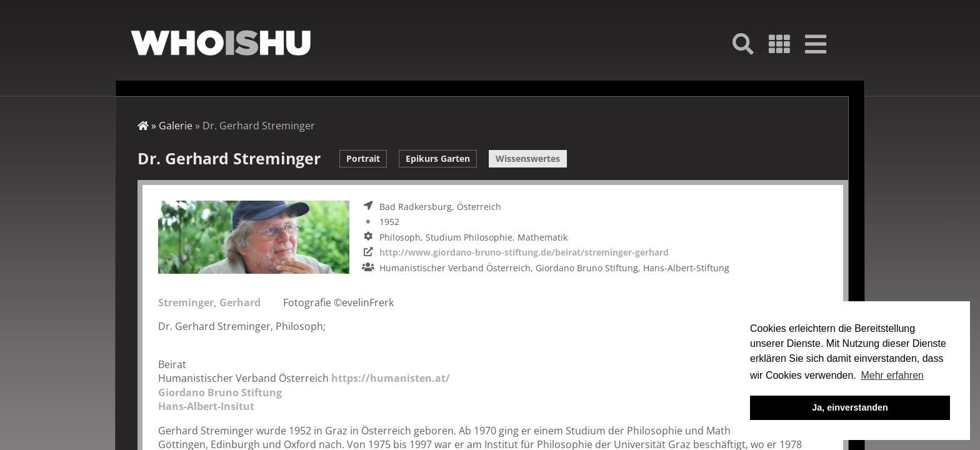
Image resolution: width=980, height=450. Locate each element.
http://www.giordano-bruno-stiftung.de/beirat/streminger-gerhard (524, 252)
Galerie (176, 126)
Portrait (363, 158)
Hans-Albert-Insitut (206, 406)
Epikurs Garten (438, 158)
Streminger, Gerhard (209, 302)
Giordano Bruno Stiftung (220, 392)
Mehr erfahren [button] (892, 375)
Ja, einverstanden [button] (850, 407)
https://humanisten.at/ (391, 378)
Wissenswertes (528, 158)
